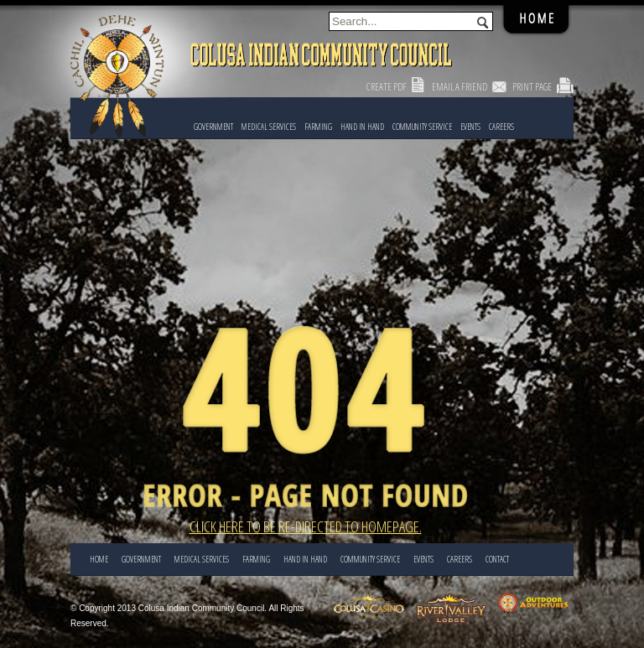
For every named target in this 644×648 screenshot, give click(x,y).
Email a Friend (460, 87)
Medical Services (269, 127)
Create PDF (387, 87)
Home (99, 559)
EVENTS (470, 127)
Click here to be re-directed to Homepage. (306, 526)
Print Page (532, 87)
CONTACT (497, 559)
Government (213, 127)
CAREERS (501, 127)
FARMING (318, 127)
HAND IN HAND (362, 127)
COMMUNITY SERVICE (422, 127)
